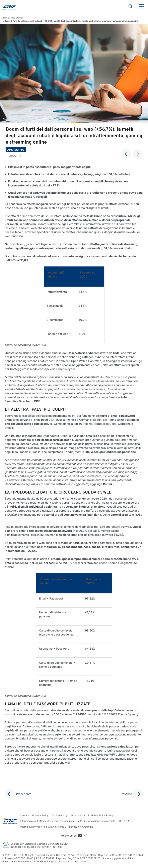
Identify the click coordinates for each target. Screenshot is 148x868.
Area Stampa (17, 18)
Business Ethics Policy (101, 815)
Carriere (25, 815)
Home (6, 18)
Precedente (24, 794)
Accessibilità (78, 815)
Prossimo (126, 794)
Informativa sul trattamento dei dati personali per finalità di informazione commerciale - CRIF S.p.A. (75, 821)
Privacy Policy (40, 815)
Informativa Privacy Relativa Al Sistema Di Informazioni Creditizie (57, 827)
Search (131, 6)
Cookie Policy (60, 815)
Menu (142, 6)
